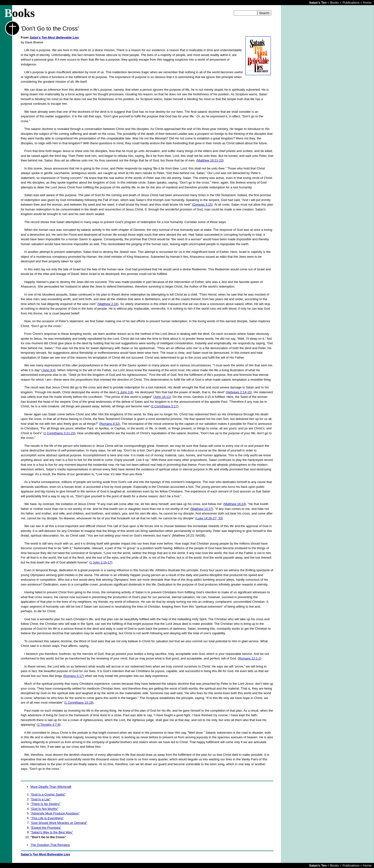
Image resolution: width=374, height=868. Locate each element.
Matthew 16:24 (235, 504)
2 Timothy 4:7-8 (49, 725)
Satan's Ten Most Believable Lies (54, 37)
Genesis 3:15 (202, 205)
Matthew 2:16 (108, 304)
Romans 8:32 (110, 424)
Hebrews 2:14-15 (239, 392)
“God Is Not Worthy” (45, 809)
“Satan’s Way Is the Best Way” (52, 832)
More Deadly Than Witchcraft (51, 787)
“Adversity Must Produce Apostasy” (55, 813)
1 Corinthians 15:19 (79, 703)
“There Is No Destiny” (46, 804)
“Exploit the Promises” (46, 828)
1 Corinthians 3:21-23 (59, 433)
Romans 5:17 (73, 676)
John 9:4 (49, 370)
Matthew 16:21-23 (210, 160)
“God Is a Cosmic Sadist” (48, 794)
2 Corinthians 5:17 (165, 406)
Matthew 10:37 (202, 509)
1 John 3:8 (125, 392)
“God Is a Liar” (41, 799)
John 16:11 (162, 397)
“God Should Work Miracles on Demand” (59, 823)
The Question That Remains (50, 845)
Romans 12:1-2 (250, 658)
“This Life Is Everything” (47, 818)
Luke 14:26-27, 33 (209, 518)
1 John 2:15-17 (101, 562)
